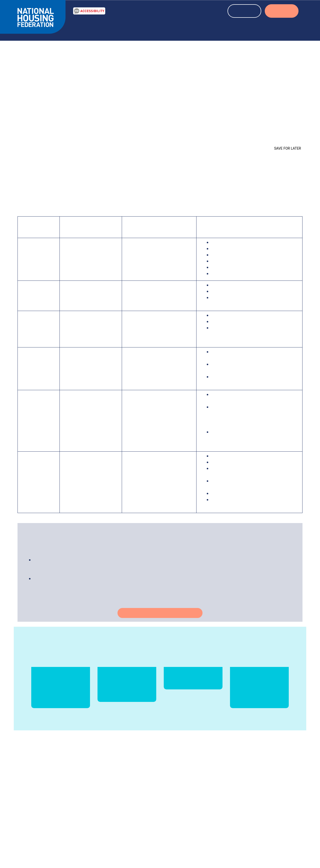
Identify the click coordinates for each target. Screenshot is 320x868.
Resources (116, 28)
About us (281, 28)
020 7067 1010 (197, 796)
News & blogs (152, 28)
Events (182, 28)
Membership (241, 821)
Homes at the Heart (101, 141)
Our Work (85, 28)
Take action (160, 618)
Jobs (234, 815)
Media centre (242, 802)
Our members (242, 796)
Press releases (242, 808)
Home (23, 141)
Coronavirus (67, 141)
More (168, 808)
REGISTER (244, 11)
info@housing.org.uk (194, 802)
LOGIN (282, 11)
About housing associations (230, 28)
